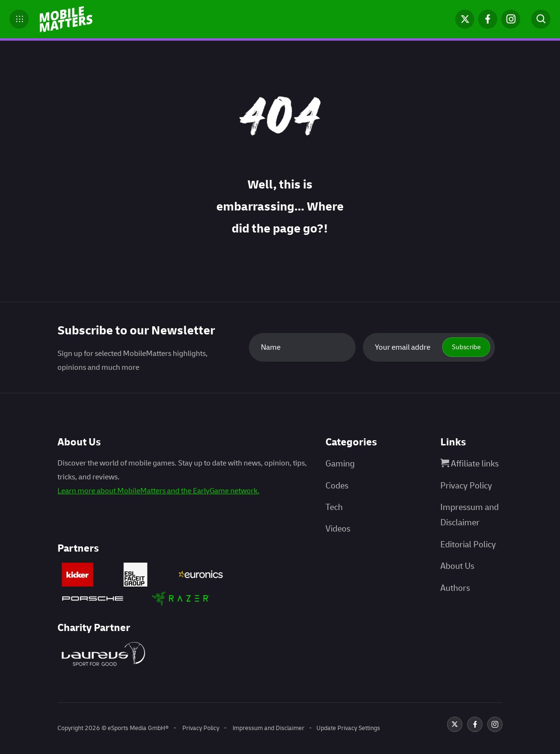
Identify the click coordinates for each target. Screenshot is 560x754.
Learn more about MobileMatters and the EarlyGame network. (158, 491)
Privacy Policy (466, 486)
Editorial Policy (468, 545)
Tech (334, 507)
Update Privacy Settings (348, 728)
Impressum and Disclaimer (268, 728)
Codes (337, 486)
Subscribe (466, 347)
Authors (455, 588)
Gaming (340, 464)
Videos (338, 529)
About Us (457, 566)
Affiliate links (470, 464)
